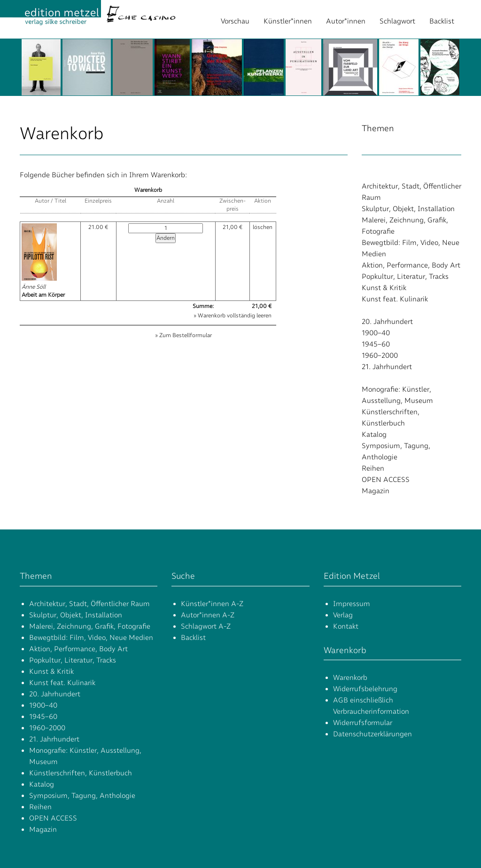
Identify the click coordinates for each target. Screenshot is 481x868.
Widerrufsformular (363, 723)
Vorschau (235, 21)
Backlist (442, 21)
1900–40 (376, 333)
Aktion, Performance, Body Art (411, 265)
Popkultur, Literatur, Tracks (405, 276)
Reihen (373, 468)
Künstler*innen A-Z (212, 604)
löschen (263, 227)
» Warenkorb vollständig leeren (233, 316)
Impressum (352, 604)
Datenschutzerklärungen (372, 734)
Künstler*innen (288, 21)
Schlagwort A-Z (206, 626)
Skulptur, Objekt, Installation (408, 209)
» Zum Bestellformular (183, 335)
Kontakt (346, 626)
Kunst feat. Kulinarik (395, 299)
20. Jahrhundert (387, 322)
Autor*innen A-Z (208, 615)
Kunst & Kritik (384, 288)
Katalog (374, 434)
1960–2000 (380, 355)
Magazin (376, 491)
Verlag (343, 615)
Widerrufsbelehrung (365, 689)
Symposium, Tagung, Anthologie (82, 796)
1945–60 (376, 344)
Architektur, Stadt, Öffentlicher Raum (89, 604)
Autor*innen (346, 21)
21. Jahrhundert (387, 367)
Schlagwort (397, 21)
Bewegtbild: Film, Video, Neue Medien (91, 638)
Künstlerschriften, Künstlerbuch (81, 773)
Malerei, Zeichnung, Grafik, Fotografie (90, 626)
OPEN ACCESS (386, 480)
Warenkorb (350, 678)
